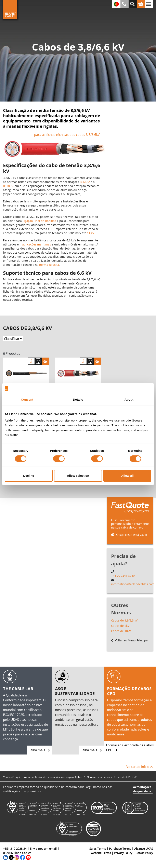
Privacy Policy (123, 853)
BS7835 (8, 186)
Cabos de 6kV (120, 626)
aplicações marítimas (37, 244)
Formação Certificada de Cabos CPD (130, 748)
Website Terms (101, 853)
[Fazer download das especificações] (38, 361)
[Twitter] (11, 857)
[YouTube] (28, 857)
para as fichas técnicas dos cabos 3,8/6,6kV (67, 135)
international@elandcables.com (133, 584)
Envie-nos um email (43, 849)
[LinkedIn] (5, 857)
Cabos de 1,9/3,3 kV (124, 620)
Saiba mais (39, 750)
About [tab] (129, 399)
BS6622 (85, 182)
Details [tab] (78, 399)
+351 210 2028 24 (15, 849)
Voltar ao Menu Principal (130, 640)
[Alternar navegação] (149, 4)
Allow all (127, 476)
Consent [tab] (27, 399)
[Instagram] (17, 857)
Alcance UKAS (144, 849)
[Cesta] (45, 361)
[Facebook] (23, 857)
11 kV (90, 233)
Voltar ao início (140, 767)
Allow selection (78, 476)
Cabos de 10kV (121, 631)
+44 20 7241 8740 (123, 576)
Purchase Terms (120, 849)
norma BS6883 (49, 265)
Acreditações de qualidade (142, 789)
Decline (29, 476)
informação (31, 361)
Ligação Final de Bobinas (39, 221)
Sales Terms (98, 849)
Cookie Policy (144, 853)
